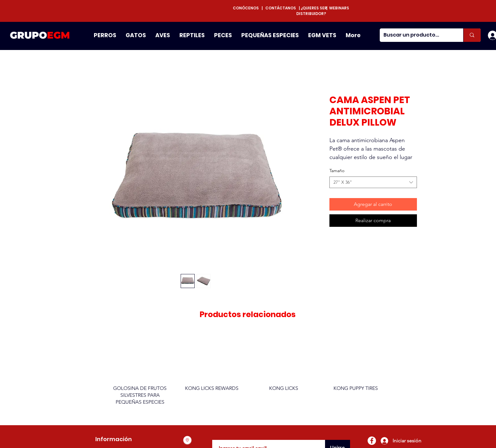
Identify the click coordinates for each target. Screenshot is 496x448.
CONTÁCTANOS (281, 8)
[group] (248, 372)
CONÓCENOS (247, 8)
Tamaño (337, 171)
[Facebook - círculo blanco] (372, 441)
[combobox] (373, 182)
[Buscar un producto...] (417, 35)
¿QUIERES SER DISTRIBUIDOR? (312, 11)
